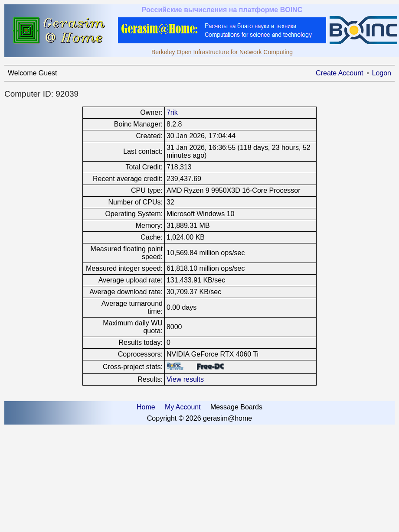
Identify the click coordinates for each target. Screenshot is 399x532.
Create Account (339, 73)
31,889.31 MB (188, 225)
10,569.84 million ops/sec (206, 253)
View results (185, 379)
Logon (382, 73)
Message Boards (236, 407)
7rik (172, 112)
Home (146, 407)
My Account (183, 407)
